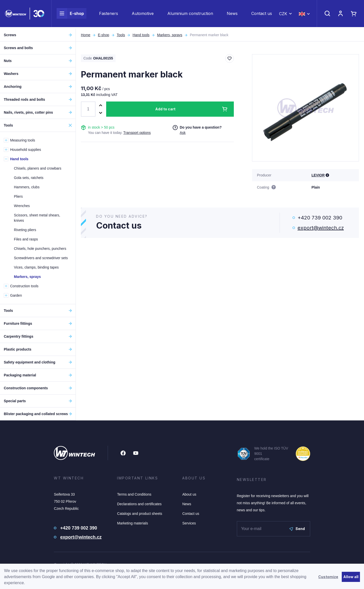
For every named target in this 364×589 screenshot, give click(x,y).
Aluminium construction (190, 14)
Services (189, 523)
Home (86, 35)
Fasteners (109, 14)
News (232, 14)
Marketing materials (132, 523)
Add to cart (165, 109)
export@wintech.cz (321, 228)
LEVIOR (318, 175)
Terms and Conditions (134, 494)
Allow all (351, 577)
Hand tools (141, 35)
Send (297, 529)
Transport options (137, 133)
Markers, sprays (170, 35)
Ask (183, 133)
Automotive (143, 14)
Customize (328, 577)
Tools (121, 35)
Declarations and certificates (139, 504)
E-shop (70, 14)
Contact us (262, 14)
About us (189, 494)
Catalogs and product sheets (140, 514)
